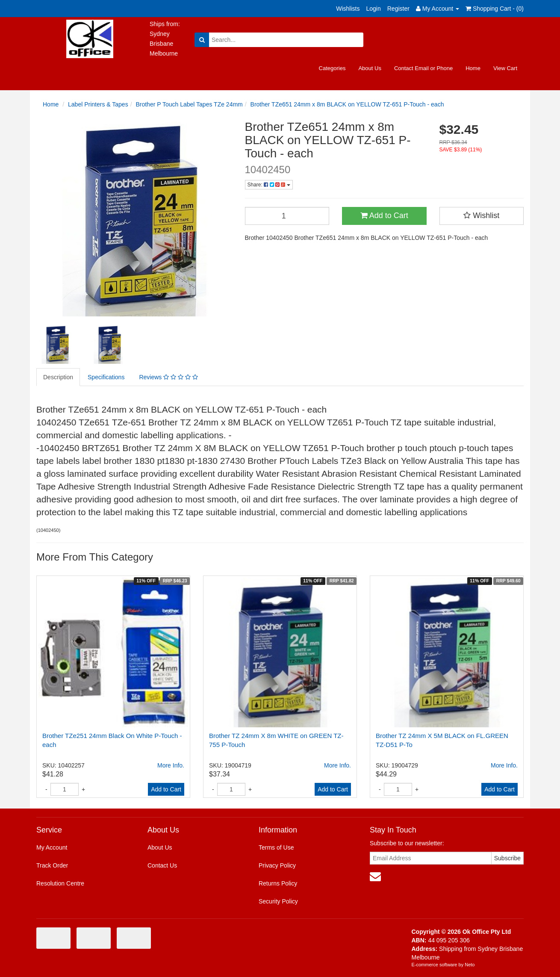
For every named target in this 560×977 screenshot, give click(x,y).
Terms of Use (276, 847)
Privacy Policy (277, 865)
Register (398, 9)
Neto (470, 965)
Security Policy (278, 901)
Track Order (52, 865)
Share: (269, 185)
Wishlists (348, 9)
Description (58, 377)
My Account (52, 847)
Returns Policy (278, 883)
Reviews (168, 377)
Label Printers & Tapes (98, 104)
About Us (370, 68)
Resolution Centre (60, 883)
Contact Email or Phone (423, 68)
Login (373, 9)
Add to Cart (384, 215)
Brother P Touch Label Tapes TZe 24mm (189, 104)
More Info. (171, 765)
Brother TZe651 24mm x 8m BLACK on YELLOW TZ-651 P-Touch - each (347, 104)
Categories (332, 68)
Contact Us (162, 865)
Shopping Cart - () (495, 9)
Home (473, 68)
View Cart (505, 68)
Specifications (106, 377)
